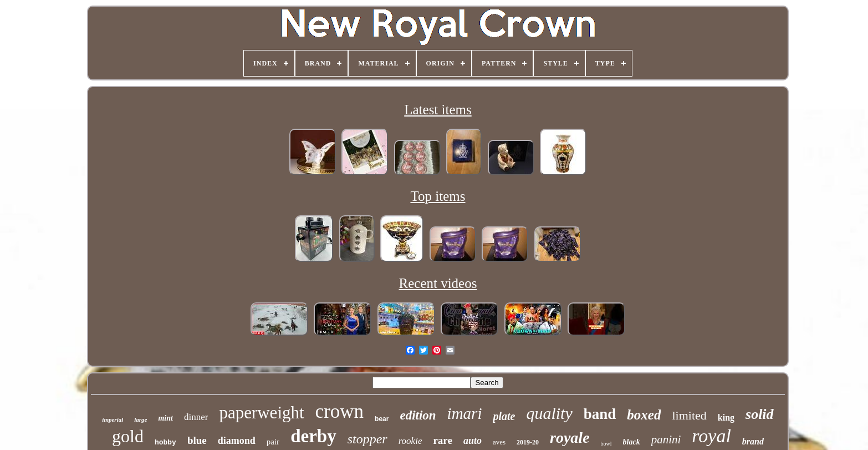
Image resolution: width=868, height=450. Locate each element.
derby (313, 436)
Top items (438, 196)
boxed (644, 415)
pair (273, 442)
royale (570, 438)
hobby (165, 443)
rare (442, 440)
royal (711, 436)
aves (499, 442)
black (632, 442)
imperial (113, 419)
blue (197, 440)
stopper (367, 439)
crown (339, 411)
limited (689, 415)
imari (465, 413)
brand (753, 441)
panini (666, 439)
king (726, 418)
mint (165, 418)
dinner (196, 417)
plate (504, 416)
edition (418, 415)
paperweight (261, 413)
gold (128, 436)
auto (473, 441)
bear (382, 419)
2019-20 (528, 442)
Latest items (438, 110)
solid (760, 414)
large (141, 419)
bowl (606, 444)
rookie (410, 441)
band (600, 414)
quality (549, 413)
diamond (237, 441)
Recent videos (438, 283)
